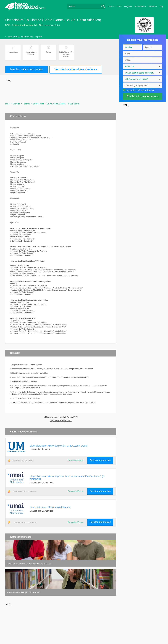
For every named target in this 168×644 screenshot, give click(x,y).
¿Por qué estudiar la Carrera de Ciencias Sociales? (30, 563)
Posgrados (128, 7)
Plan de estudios (27, 37)
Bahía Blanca (74, 104)
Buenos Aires (39, 104)
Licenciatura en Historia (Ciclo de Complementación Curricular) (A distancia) (67, 478)
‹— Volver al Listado (12, 37)
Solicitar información (100, 460)
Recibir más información (26, 69)
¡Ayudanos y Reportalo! (61, 421)
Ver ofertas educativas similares (76, 69)
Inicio (7, 104)
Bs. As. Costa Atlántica (56, 104)
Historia (27, 104)
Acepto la (140, 90)
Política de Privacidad (145, 90)
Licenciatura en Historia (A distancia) (51, 507)
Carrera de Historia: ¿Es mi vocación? (24, 592)
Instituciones (153, 7)
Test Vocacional (140, 7)
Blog (161, 7)
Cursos (119, 7)
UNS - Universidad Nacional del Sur (24, 25)
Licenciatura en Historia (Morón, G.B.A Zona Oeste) (59, 446)
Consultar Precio (76, 460)
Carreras (111, 7)
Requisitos (38, 37)
